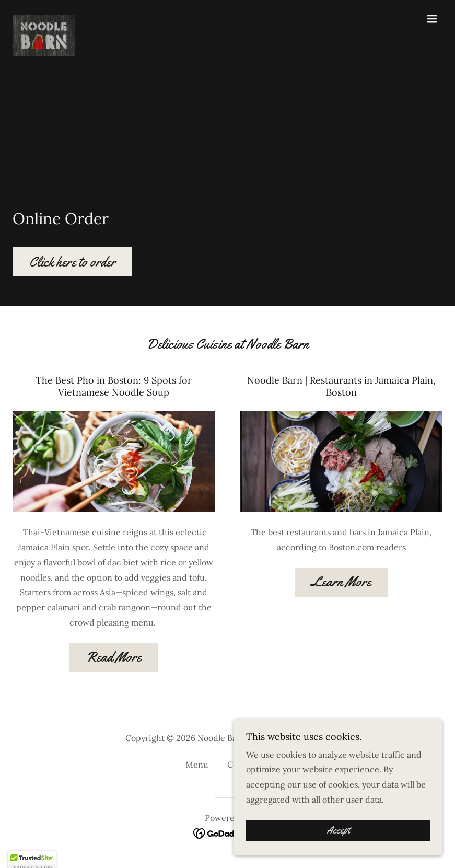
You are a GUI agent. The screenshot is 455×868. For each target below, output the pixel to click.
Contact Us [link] (249, 765)
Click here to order (72, 262)
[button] (432, 19)
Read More (114, 657)
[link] (44, 19)
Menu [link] (197, 765)
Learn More (341, 582)
